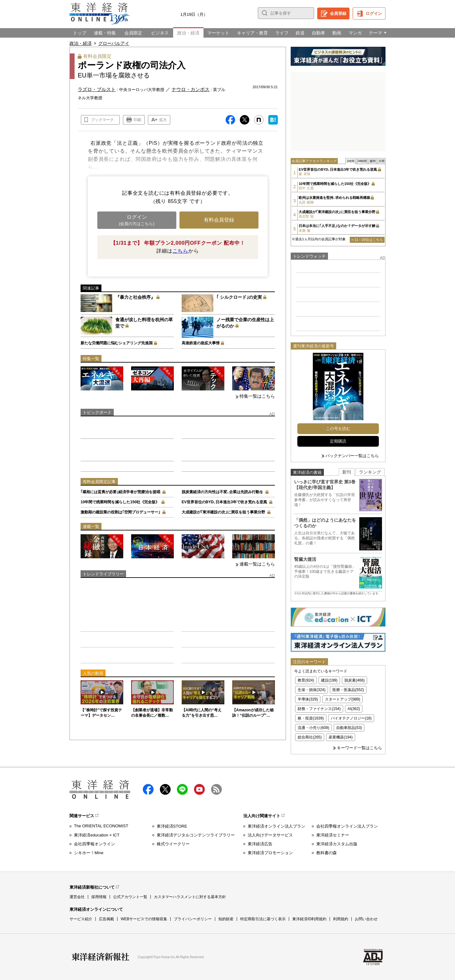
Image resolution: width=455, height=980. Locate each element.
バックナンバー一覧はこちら (352, 456)
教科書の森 (327, 853)
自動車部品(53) (349, 728)
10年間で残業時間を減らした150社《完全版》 (120, 502)
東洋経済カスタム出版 (337, 844)
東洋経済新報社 (100, 957)
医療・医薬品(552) (348, 690)
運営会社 (77, 897)
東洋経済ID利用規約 (309, 919)
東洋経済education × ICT (97, 835)
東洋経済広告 (260, 844)
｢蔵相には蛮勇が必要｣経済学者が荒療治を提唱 (120, 492)
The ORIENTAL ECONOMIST (101, 826)
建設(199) (329, 680)
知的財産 (226, 919)
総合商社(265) (310, 737)
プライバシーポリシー (193, 919)
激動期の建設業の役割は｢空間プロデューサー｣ (120, 512)
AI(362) (354, 709)
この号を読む (338, 429)
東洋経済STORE (172, 826)
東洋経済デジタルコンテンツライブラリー (196, 835)
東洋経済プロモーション (270, 853)
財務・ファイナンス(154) (319, 709)
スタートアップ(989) (343, 699)
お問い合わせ (366, 919)
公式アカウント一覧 (130, 897)
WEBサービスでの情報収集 (144, 919)
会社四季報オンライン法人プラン (347, 826)
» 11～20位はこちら (367, 240)
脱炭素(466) (355, 680)
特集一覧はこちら (257, 396)
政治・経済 (81, 43)
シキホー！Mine (89, 853)
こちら (180, 251)
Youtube (199, 789)
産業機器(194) (341, 737)
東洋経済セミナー (333, 835)
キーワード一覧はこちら (359, 748)
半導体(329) (308, 699)
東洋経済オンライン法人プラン (276, 826)
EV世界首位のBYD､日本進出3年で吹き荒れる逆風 (224, 502)
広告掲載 (106, 919)
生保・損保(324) (312, 690)
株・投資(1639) (311, 718)
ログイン (374, 13)
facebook (148, 789)
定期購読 (338, 441)
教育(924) (306, 680)
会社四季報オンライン (94, 844)
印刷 (137, 120)
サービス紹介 (81, 919)
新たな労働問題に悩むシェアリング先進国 (117, 343)
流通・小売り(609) (313, 728)
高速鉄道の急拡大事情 (201, 343)
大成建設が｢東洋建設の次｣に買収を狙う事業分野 (223, 512)
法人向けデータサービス (270, 835)
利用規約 (341, 919)
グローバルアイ (114, 43)
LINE (182, 789)
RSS (216, 789)
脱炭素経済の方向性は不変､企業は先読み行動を (222, 492)
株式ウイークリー (173, 844)
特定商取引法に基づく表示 (263, 919)
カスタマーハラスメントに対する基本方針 (190, 897)
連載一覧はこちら (257, 564)
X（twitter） (165, 789)
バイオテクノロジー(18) (351, 718)
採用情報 (99, 897)
